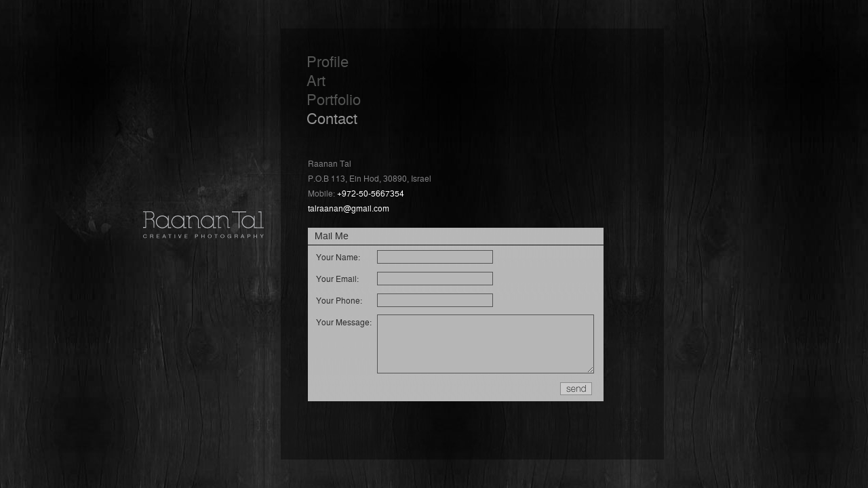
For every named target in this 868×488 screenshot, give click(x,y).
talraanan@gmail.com (349, 208)
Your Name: (338, 257)
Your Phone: (339, 300)
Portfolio (334, 99)
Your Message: (344, 322)
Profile (328, 61)
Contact (332, 118)
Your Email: (337, 278)
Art (316, 80)
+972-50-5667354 (371, 193)
